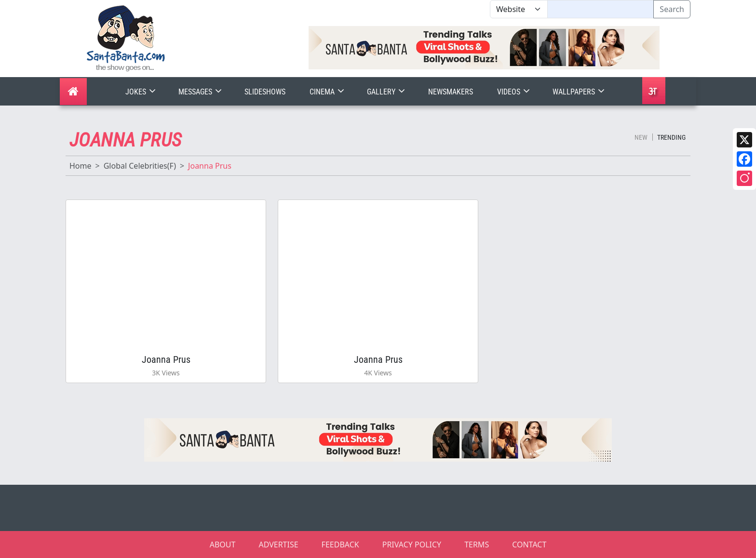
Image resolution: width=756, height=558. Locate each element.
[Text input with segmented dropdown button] (601, 9)
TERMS (477, 545)
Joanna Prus (166, 359)
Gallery (387, 92)
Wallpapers (580, 92)
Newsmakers (451, 92)
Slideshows (265, 92)
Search (672, 9)
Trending (671, 137)
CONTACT (529, 545)
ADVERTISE (278, 545)
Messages (201, 92)
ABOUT (223, 545)
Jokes (142, 92)
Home (81, 166)
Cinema (328, 92)
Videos (514, 92)
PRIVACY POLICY (412, 545)
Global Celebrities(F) (140, 166)
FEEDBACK (340, 545)
